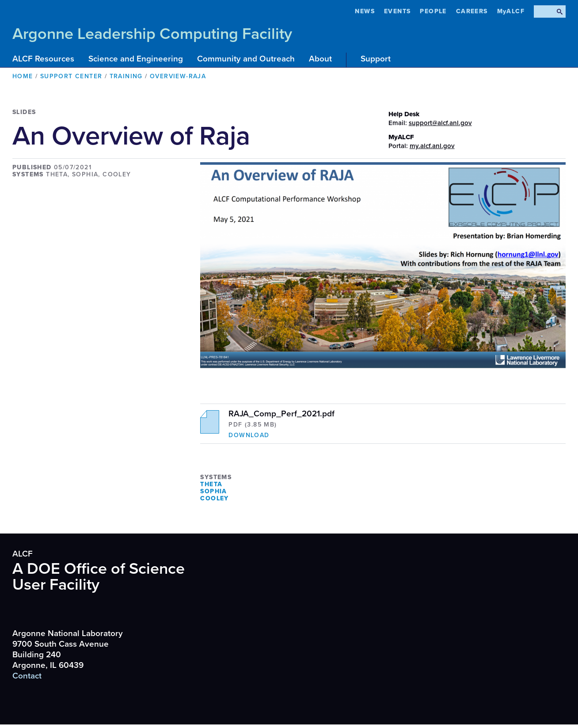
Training (126, 76)
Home (23, 76)
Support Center (71, 76)
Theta (211, 484)
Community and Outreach (246, 59)
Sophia (213, 491)
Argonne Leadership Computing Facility (152, 34)
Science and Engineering (136, 59)
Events (397, 11)
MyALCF (511, 11)
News (365, 11)
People (433, 11)
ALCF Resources (43, 59)
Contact (27, 676)
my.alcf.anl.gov (432, 146)
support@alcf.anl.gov (440, 123)
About (320, 59)
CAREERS (472, 11)
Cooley (214, 498)
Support (376, 59)
